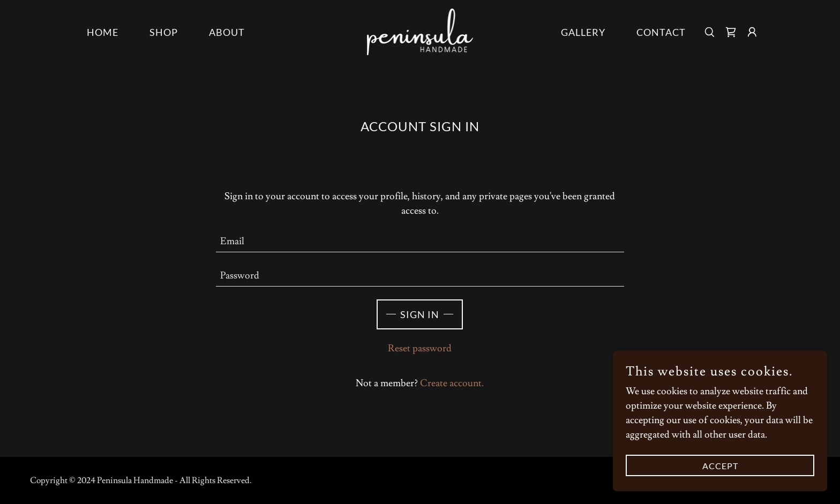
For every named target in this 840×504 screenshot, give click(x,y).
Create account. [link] (452, 383)
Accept (720, 466)
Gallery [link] (583, 32)
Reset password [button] (420, 348)
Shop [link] (164, 32)
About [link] (227, 32)
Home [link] (103, 32)
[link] (420, 30)
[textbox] (420, 242)
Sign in (420, 314)
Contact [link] (661, 32)
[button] (752, 32)
